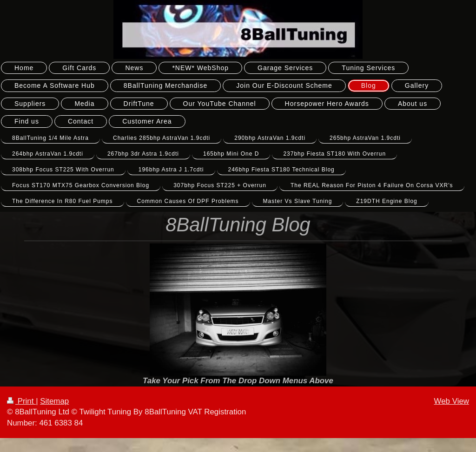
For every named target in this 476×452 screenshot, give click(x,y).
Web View (452, 401)
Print (21, 401)
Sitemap (54, 401)
